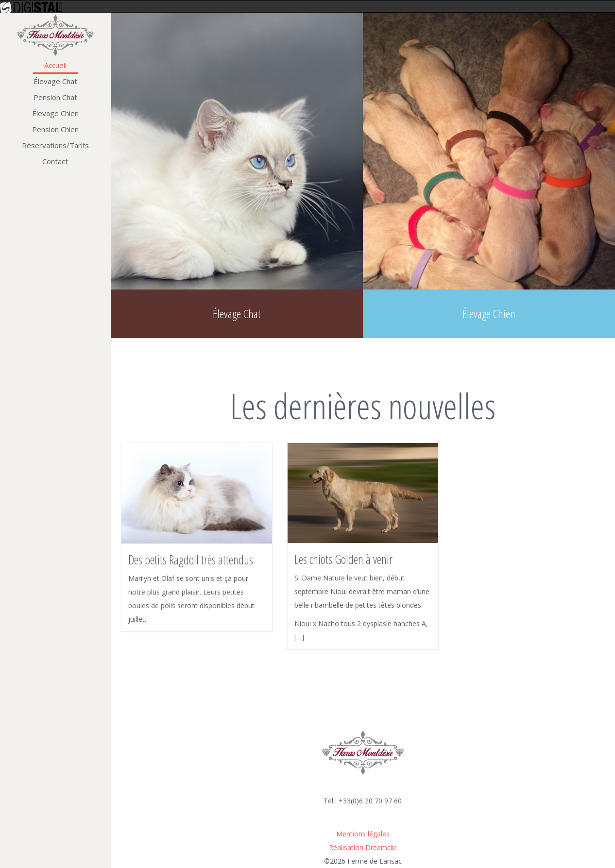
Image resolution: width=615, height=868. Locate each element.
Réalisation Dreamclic (363, 847)
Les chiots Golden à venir (343, 559)
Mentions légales (363, 834)
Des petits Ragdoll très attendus (191, 560)
